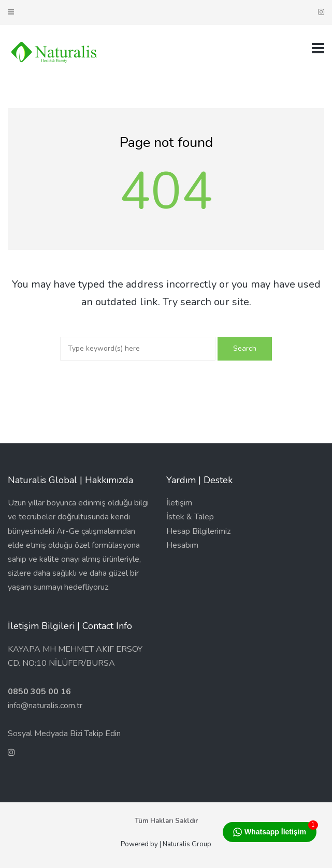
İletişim (179, 503)
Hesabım (182, 545)
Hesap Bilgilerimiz (198, 531)
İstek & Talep (190, 517)
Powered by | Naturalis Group (166, 844)
